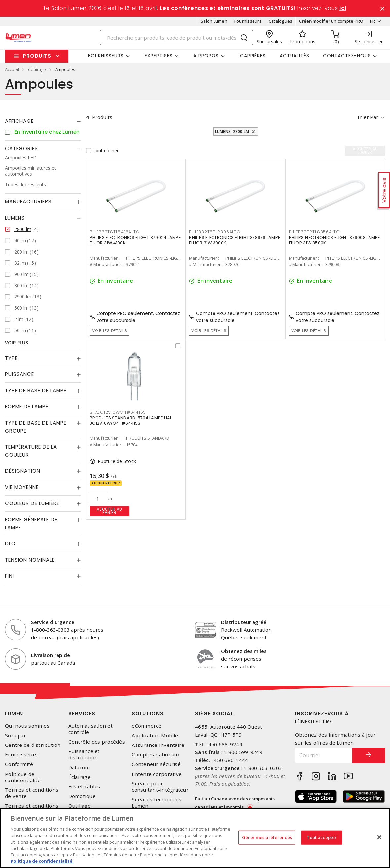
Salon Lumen (214, 21)
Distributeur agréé (244, 622)
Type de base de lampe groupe (36, 427)
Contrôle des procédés (97, 742)
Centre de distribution (33, 745)
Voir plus (17, 343)
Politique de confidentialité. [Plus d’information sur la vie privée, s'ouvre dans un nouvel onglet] (42, 861)
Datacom (79, 767)
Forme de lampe (27, 407)
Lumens (15, 218)
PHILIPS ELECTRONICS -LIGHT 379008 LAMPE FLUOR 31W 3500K (334, 240)
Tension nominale (30, 560)
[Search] (177, 37)
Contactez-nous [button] (347, 56)
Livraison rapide (51, 655)
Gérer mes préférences (267, 837)
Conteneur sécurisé (156, 764)
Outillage (79, 806)
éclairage (37, 69)
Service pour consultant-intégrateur (160, 787)
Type (11, 358)
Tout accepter (322, 837)
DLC (10, 544)
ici (343, 8)
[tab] (43, 121)
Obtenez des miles (244, 651)
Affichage (19, 121)
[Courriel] (324, 756)
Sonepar (16, 735)
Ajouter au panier (110, 511)
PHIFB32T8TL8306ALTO (215, 232)
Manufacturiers (28, 202)
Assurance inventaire (158, 745)
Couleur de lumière (32, 503)
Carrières (253, 56)
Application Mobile (155, 735)
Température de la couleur (31, 451)
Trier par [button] (368, 117)
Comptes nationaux (156, 755)
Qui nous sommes (27, 726)
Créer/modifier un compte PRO (331, 21)
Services (82, 714)
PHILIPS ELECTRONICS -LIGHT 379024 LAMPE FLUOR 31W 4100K (135, 240)
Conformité (19, 764)
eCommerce (146, 726)
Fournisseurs (248, 21)
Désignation (23, 471)
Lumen (14, 714)
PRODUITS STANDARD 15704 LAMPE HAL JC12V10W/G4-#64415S (131, 420)
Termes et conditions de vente (32, 793)
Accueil (12, 69)
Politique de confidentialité (23, 777)
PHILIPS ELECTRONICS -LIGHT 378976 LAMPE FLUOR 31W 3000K (234, 240)
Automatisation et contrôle (91, 729)
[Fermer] (379, 837)
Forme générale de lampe (31, 523)
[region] (195, 838)
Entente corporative (157, 774)
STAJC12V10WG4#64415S (118, 412)
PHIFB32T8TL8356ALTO (314, 232)
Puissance (19, 374)
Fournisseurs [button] (106, 56)
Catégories (21, 148)
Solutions (148, 714)
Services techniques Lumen (156, 803)
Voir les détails (109, 331)
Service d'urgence (53, 622)
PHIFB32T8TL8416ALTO (115, 232)
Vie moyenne (22, 487)
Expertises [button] (159, 56)
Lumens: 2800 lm (232, 132)
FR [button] (373, 21)
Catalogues (281, 21)
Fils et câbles (84, 787)
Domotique (82, 796)
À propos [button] (206, 56)
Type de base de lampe (36, 390)
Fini (9, 576)
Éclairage (79, 777)
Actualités (294, 56)
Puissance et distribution (84, 754)
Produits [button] (37, 56)
